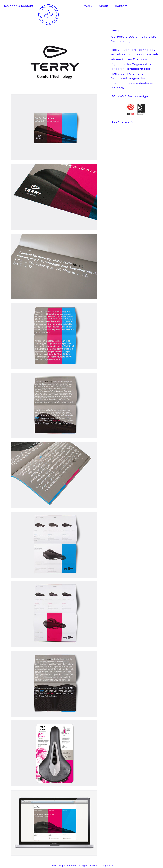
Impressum (108, 866)
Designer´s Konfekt (18, 6)
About (104, 6)
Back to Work (122, 122)
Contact (121, 6)
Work (88, 6)
